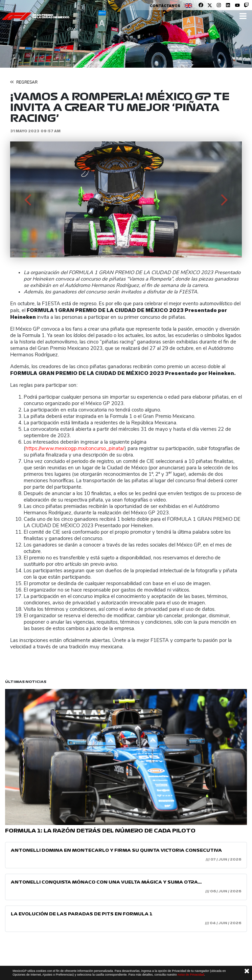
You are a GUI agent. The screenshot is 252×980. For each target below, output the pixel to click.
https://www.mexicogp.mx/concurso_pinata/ (75, 449)
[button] (28, 199)
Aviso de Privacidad (191, 975)
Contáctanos (165, 6)
